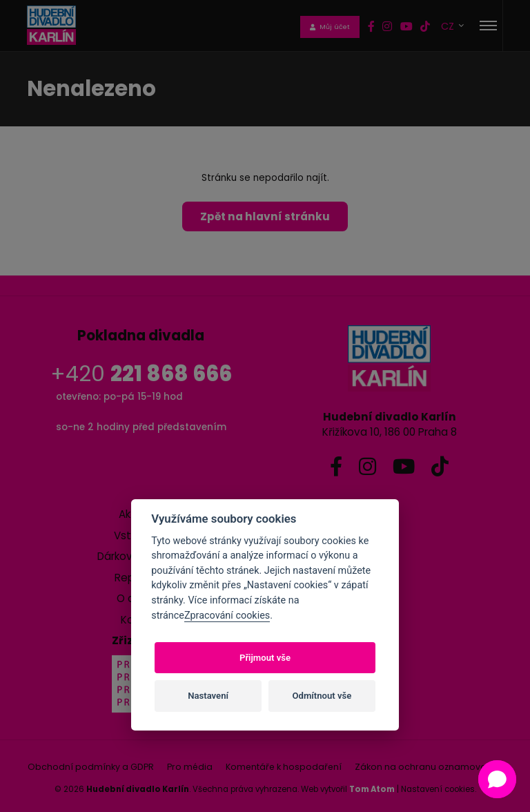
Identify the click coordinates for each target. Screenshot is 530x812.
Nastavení (208, 696)
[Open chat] (497, 779)
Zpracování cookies (227, 616)
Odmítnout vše (322, 696)
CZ (449, 26)
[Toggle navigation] (488, 26)
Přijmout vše (265, 658)
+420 (141, 374)
